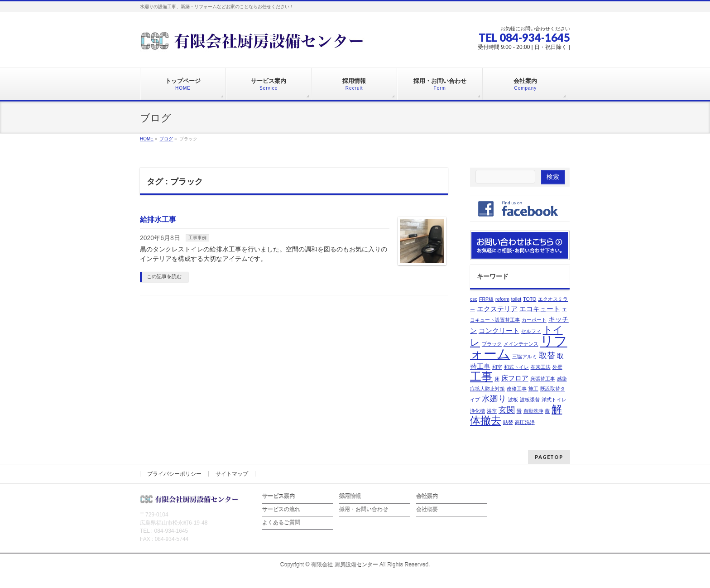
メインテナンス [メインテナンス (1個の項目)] (521, 344)
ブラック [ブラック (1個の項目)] (492, 344)
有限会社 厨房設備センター (344, 565)
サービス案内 (278, 496)
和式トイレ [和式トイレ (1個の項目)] (516, 367)
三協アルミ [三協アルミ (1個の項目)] (525, 357)
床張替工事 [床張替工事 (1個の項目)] (543, 379)
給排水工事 (158, 219)
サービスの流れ (281, 510)
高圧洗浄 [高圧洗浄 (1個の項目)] (525, 422)
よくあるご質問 (281, 523)
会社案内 (427, 496)
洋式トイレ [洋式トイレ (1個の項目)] (554, 400)
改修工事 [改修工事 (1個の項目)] (517, 389)
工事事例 (197, 238)
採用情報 (350, 496)
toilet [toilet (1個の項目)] (516, 299)
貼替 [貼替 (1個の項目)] (508, 422)
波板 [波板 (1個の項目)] (513, 400)
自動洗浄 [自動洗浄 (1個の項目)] (533, 411)
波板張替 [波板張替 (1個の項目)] (530, 400)
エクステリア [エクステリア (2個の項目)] (497, 309)
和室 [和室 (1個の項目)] (497, 367)
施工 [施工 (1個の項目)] (533, 389)
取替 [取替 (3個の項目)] (547, 355)
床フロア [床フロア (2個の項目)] (515, 378)
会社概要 (427, 510)
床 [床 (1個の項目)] (497, 379)
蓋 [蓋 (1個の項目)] (547, 411)
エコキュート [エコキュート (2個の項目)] (540, 309)
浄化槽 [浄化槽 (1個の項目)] (477, 411)
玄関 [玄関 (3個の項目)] (507, 410)
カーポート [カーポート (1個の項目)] (534, 320)
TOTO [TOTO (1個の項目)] (530, 299)
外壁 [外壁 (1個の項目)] (557, 367)
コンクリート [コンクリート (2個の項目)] (499, 330)
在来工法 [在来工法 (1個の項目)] (541, 367)
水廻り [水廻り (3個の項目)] (494, 398)
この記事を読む (164, 276)
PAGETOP (549, 457)
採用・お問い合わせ (364, 510)
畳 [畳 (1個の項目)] (519, 411)
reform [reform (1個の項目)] (502, 299)
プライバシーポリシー (174, 474)
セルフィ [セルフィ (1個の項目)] (531, 331)
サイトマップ (232, 474)
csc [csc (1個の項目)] (474, 299)
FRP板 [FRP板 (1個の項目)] (486, 299)
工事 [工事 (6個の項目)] (481, 377)
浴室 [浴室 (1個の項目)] (492, 411)
